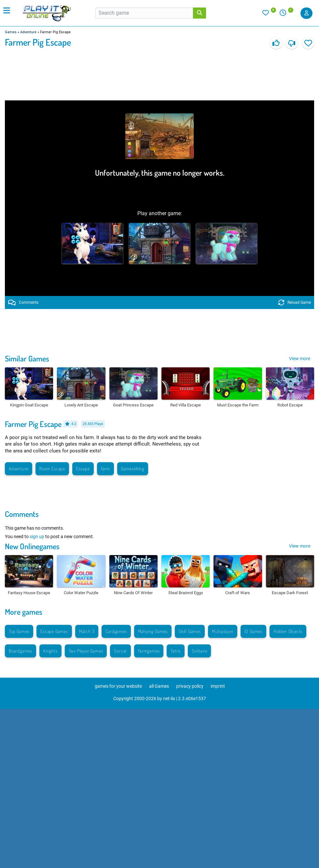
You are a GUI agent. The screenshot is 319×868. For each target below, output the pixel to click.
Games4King (133, 469)
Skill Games (190, 631)
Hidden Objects (288, 631)
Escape (83, 469)
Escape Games (54, 631)
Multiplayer (223, 631)
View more (300, 359)
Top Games (19, 631)
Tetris (176, 651)
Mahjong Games (153, 631)
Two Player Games (86, 651)
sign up (37, 537)
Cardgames (116, 631)
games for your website (118, 686)
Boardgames (21, 651)
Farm (105, 469)
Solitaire (199, 651)
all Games (159, 686)
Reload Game (295, 302)
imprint (218, 686)
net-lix (169, 699)
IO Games (253, 631)
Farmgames (149, 651)
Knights (50, 651)
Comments (23, 302)
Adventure (28, 32)
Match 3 (87, 631)
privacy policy (190, 686)
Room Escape (52, 469)
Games (11, 32)
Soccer (120, 651)
